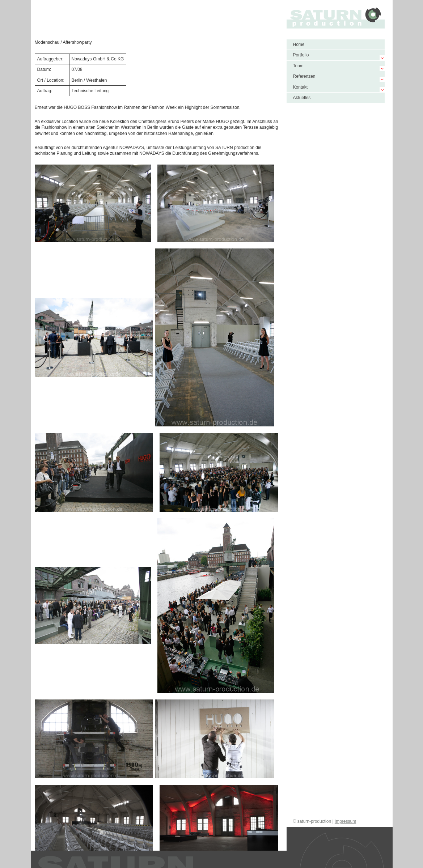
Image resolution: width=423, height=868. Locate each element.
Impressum (345, 821)
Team (298, 66)
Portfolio (301, 55)
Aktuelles (302, 98)
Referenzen (304, 76)
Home (299, 44)
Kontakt (301, 87)
